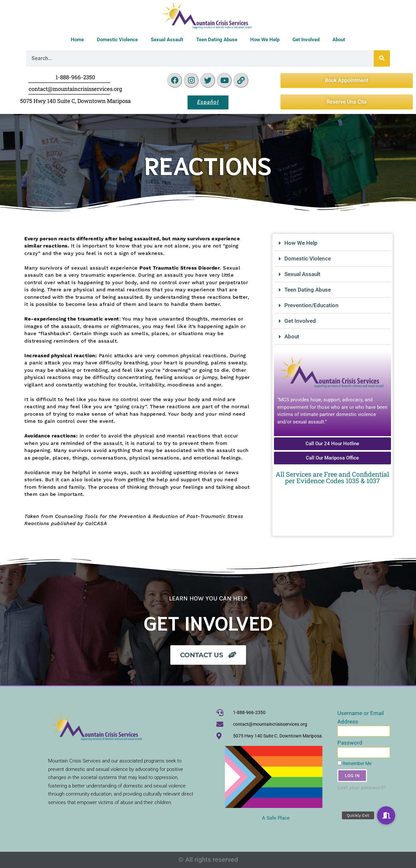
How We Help (265, 40)
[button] (332, 243)
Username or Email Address (361, 717)
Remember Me (354, 764)
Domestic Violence (117, 40)
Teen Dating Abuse (217, 40)
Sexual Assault (167, 40)
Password (350, 743)
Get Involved (306, 40)
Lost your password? (362, 788)
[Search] (382, 58)
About (339, 40)
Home (77, 40)
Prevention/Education (312, 305)
